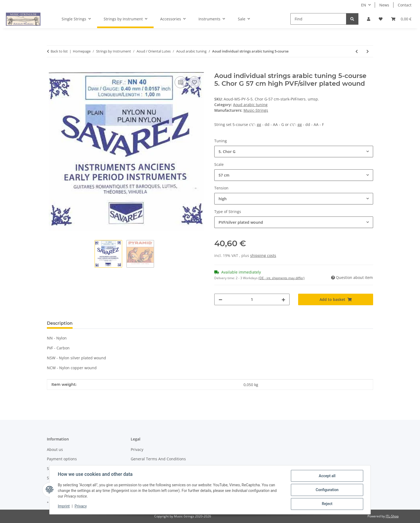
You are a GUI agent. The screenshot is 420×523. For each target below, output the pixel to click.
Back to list (59, 51)
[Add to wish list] (194, 82)
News (384, 5)
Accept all (327, 476)
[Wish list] (381, 19)
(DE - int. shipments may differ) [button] (282, 278)
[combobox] (294, 152)
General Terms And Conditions (158, 459)
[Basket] (401, 19)
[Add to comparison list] (181, 82)
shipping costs (263, 255)
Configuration (327, 490)
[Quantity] (252, 299)
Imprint (64, 506)
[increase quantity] (283, 299)
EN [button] (364, 5)
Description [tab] (60, 323)
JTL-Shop (392, 516)
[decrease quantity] (220, 299)
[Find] (318, 19)
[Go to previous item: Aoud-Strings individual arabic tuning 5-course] (357, 51)
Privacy (81, 506)
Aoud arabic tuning (250, 105)
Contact (405, 5)
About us (55, 449)
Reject (327, 504)
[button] (369, 19)
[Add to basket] (51, 69)
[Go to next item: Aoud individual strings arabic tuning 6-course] (368, 51)
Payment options (62, 459)
